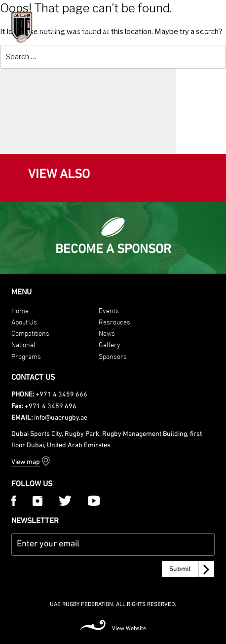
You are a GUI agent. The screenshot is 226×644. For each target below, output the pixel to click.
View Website (129, 629)
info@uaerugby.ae (61, 418)
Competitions (30, 333)
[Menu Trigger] (208, 26)
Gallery (110, 344)
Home (20, 310)
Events (109, 310)
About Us (24, 321)
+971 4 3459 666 (61, 395)
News (107, 333)
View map (26, 462)
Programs (26, 356)
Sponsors (113, 356)
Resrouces (114, 321)
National (23, 344)
